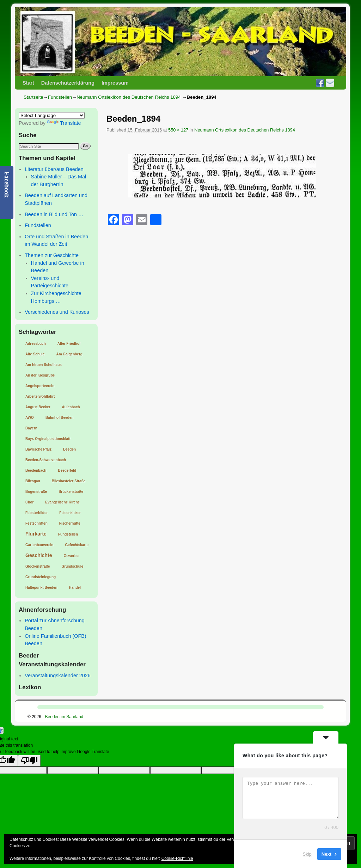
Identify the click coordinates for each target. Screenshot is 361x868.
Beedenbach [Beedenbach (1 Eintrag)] (36, 470)
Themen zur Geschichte (52, 255)
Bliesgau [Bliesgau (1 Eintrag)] (33, 481)
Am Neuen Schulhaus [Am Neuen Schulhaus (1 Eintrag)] (44, 365)
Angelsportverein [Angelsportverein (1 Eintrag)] (40, 386)
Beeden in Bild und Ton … (54, 214)
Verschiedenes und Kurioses (57, 312)
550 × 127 (178, 130)
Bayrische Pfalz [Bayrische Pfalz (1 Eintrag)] (38, 449)
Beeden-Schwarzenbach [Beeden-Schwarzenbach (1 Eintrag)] (46, 460)
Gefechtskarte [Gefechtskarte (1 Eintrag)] (77, 545)
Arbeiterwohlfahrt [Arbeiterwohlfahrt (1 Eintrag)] (40, 396)
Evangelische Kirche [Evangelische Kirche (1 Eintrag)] (62, 502)
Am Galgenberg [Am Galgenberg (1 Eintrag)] (69, 354)
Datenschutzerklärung (68, 83)
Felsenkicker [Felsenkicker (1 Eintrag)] (70, 513)
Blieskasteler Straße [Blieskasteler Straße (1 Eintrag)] (69, 481)
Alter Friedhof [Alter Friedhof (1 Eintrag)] (69, 344)
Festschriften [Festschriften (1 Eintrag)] (36, 523)
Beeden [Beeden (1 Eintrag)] (69, 449)
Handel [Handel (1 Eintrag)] (75, 588)
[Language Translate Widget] (52, 115)
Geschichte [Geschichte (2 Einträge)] (39, 555)
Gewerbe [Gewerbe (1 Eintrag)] (71, 556)
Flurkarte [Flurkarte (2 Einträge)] (36, 534)
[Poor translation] (29, 761)
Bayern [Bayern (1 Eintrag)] (31, 428)
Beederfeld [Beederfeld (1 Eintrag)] (67, 470)
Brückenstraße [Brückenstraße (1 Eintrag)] (71, 492)
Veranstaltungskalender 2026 (57, 676)
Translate (64, 123)
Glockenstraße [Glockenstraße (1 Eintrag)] (38, 566)
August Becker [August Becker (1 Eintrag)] (38, 407)
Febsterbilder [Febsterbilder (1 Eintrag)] (36, 513)
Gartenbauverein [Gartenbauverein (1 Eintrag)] (39, 545)
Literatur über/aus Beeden (54, 169)
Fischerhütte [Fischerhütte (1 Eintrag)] (70, 523)
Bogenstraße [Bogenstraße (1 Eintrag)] (36, 492)
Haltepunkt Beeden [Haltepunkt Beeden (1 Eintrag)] (41, 588)
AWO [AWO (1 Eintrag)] (30, 418)
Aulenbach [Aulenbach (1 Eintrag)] (71, 407)
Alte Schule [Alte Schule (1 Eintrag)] (35, 354)
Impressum (115, 83)
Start (28, 83)
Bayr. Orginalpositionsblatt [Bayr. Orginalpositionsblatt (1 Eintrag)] (48, 439)
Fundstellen (60, 97)
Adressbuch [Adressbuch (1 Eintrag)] (36, 344)
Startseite (33, 97)
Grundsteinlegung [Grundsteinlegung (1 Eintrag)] (41, 577)
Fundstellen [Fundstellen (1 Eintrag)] (68, 534)
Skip (307, 854)
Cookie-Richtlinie (177, 858)
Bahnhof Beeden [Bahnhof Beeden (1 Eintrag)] (59, 418)
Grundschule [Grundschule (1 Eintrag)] (72, 566)
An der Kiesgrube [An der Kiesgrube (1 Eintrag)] (40, 375)
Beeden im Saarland (64, 717)
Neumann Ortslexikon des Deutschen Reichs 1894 (129, 97)
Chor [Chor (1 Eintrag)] (29, 502)
